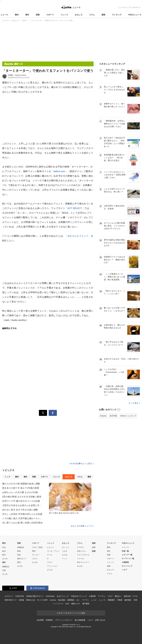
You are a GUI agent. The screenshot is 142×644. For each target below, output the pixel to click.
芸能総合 (21, 547)
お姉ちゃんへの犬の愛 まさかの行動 (20, 492)
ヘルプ (124, 570)
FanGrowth (50, 596)
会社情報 (40, 620)
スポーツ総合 (37, 547)
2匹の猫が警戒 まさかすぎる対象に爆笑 (22, 497)
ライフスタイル (83, 555)
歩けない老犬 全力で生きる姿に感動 (20, 510)
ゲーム (50, 555)
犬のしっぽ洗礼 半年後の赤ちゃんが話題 (22, 514)
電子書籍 (86, 604)
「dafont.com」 (59, 171)
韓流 (19, 562)
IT (48, 559)
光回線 (21, 600)
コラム (92, 15)
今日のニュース (135, 15)
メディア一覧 (127, 555)
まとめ (5, 559)
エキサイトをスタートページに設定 (71, 613)
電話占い (118, 596)
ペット (65, 559)
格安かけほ (31, 600)
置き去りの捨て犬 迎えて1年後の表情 (21, 488)
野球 (34, 551)
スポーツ (50, 15)
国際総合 (6, 567)
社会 (4, 547)
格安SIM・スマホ (131, 596)
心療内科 (92, 596)
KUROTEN (20, 596)
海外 (27, 15)
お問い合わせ (100, 620)
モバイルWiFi (42, 600)
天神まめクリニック (79, 596)
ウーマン (86, 600)
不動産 (120, 600)
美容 (135, 600)
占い (78, 600)
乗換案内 (111, 600)
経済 (4, 551)
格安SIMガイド (11, 600)
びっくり (66, 547)
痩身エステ (76, 604)
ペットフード (58, 604)
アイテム (102, 596)
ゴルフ (35, 559)
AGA (67, 604)
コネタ (65, 551)
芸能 (38, 15)
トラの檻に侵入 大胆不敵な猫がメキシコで (23, 518)
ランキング (117, 15)
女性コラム (81, 551)
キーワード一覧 (128, 559)
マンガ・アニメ (53, 551)
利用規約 (49, 620)
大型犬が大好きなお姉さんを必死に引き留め (23, 505)
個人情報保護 (80, 620)
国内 (17, 15)
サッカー (36, 555)
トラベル (81, 559)
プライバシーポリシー (64, 620)
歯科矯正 (128, 600)
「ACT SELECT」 (75, 208)
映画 (19, 551)
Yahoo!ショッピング (128, 416)
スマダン (81, 547)
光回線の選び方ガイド (35, 596)
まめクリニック (63, 596)
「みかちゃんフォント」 (78, 236)
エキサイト (136, 7)
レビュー (51, 547)
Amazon (103, 416)
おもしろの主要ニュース (82, 526)
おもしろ (79, 15)
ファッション (52, 566)
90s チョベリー (83, 562)
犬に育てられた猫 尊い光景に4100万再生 (23, 523)
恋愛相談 (71, 600)
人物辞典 (125, 562)
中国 (4, 570)
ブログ (110, 596)
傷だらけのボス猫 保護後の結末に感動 (21, 484)
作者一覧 (125, 551)
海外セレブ (22, 559)
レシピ (94, 600)
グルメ (50, 562)
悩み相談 (62, 600)
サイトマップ (127, 566)
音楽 (19, 555)
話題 (94, 551)
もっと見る (134, 403)
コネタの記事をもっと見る (81, 463)
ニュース (4, 15)
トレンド (64, 15)
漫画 (103, 15)
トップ (7, 477)
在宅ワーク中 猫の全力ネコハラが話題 (21, 501)
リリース (125, 547)
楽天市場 (113, 416)
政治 (4, 555)
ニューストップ (124, 7)
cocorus (53, 600)
